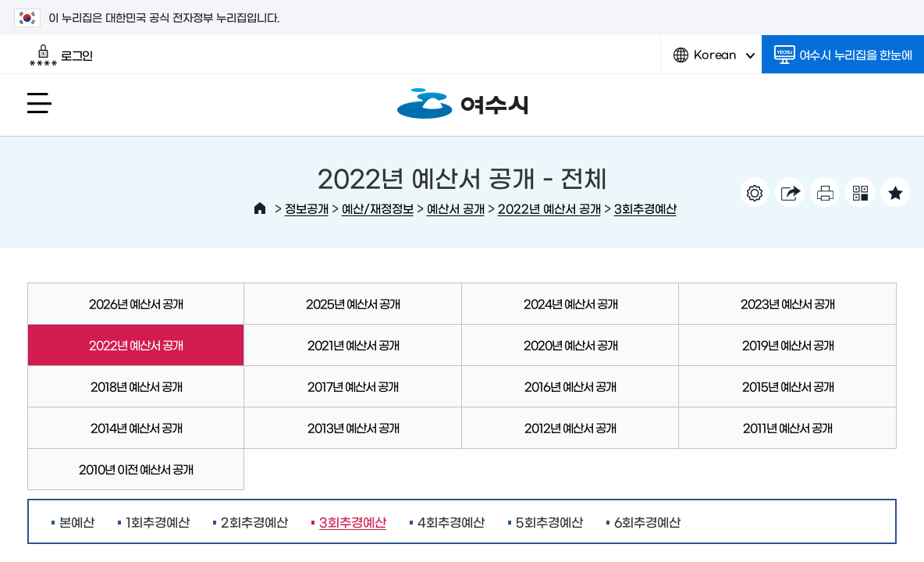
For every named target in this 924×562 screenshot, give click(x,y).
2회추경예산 (254, 521)
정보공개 (307, 208)
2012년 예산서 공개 (570, 427)
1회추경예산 (158, 521)
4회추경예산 (451, 521)
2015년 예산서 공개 (788, 386)
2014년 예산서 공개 (136, 427)
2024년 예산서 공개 (570, 303)
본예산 (77, 521)
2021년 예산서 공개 (353, 345)
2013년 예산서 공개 (353, 427)
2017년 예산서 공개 (353, 386)
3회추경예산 (645, 208)
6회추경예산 (647, 521)
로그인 (61, 55)
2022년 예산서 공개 (549, 208)
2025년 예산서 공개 (353, 303)
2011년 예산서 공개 (787, 427)
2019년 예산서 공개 (788, 345)
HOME (260, 208)
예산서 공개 (456, 208)
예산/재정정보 (378, 208)
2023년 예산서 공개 (787, 303)
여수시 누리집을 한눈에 (843, 55)
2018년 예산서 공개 (136, 386)
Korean (714, 60)
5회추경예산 (549, 521)
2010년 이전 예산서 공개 (136, 469)
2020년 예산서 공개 (570, 345)
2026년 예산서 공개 (136, 303)
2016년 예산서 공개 (570, 386)
